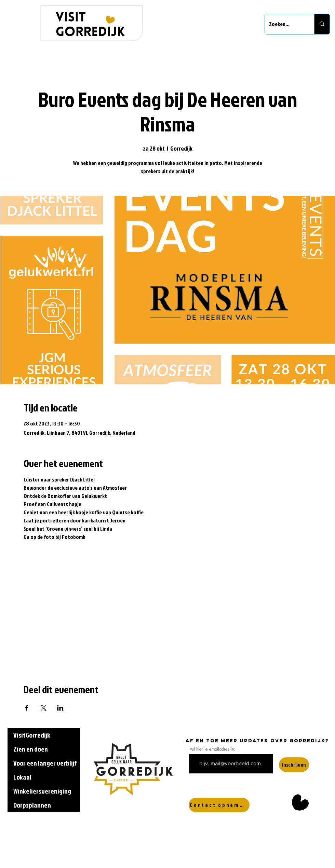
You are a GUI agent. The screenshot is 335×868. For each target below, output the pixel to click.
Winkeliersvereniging (42, 791)
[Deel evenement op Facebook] (27, 708)
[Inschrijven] (294, 765)
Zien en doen (31, 749)
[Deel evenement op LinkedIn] (60, 708)
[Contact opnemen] (219, 805)
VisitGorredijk (32, 735)
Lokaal (22, 777)
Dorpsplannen (32, 805)
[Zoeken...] (284, 24)
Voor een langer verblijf (45, 763)
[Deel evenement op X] (44, 708)
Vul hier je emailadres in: (212, 749)
